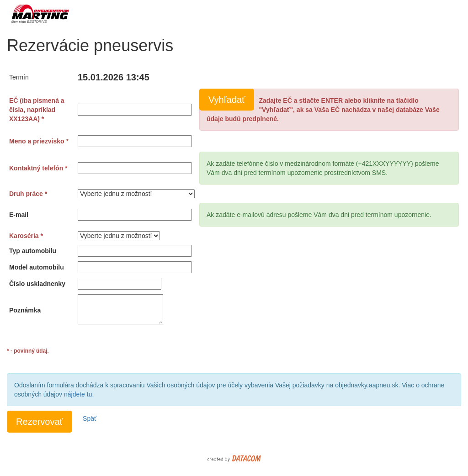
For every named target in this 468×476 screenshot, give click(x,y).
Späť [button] (90, 418)
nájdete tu (78, 394)
